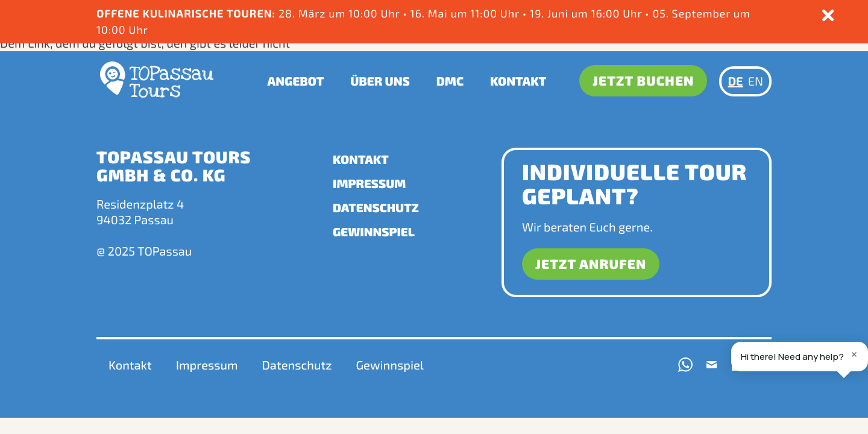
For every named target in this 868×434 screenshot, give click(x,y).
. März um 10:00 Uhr (348, 13)
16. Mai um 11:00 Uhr (467, 13)
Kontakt (519, 80)
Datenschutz (376, 208)
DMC (450, 80)
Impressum (369, 184)
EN (756, 80)
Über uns (380, 80)
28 (285, 13)
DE (735, 80)
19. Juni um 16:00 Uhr (588, 13)
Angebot (296, 80)
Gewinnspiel (374, 232)
